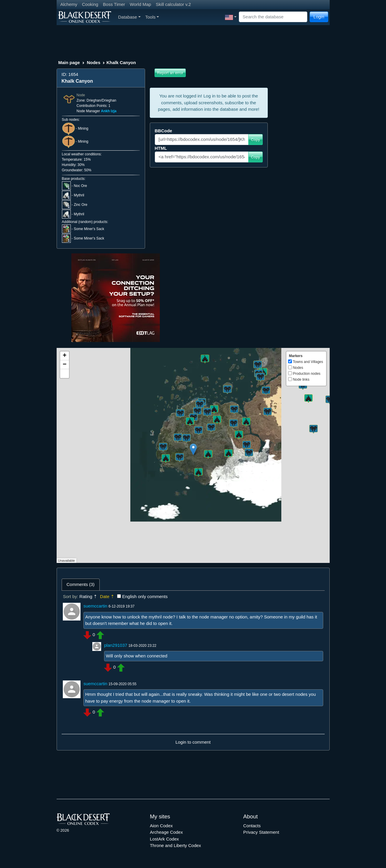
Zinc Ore (81, 205)
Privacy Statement (261, 832)
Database (129, 17)
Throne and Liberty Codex (175, 845)
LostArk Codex (164, 839)
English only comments (145, 596)
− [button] (64, 365)
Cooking (90, 4)
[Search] (273, 17)
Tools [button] (152, 17)
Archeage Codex (166, 832)
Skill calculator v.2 (173, 4)
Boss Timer (114, 4)
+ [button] (64, 356)
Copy (256, 140)
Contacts (252, 826)
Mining (83, 128)
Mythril (79, 195)
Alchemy (69, 4)
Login (319, 17)
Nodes (93, 62)
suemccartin (95, 606)
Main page (69, 62)
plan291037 (116, 645)
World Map (140, 4)
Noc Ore (80, 186)
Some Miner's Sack (89, 229)
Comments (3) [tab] (81, 584)
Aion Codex (161, 826)
